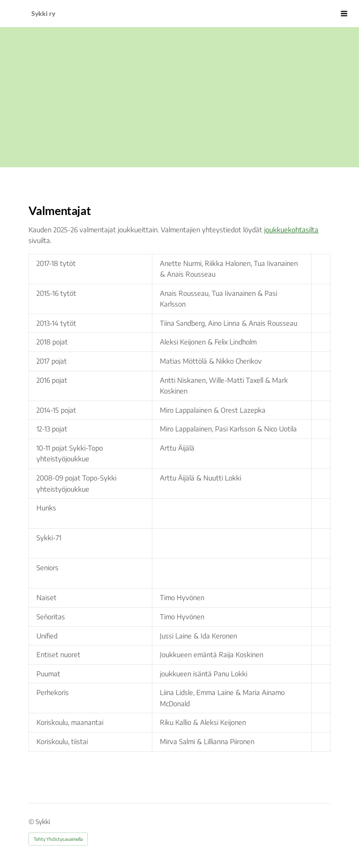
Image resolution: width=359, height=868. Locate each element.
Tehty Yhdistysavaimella (58, 839)
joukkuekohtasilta (291, 230)
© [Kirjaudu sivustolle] (32, 821)
